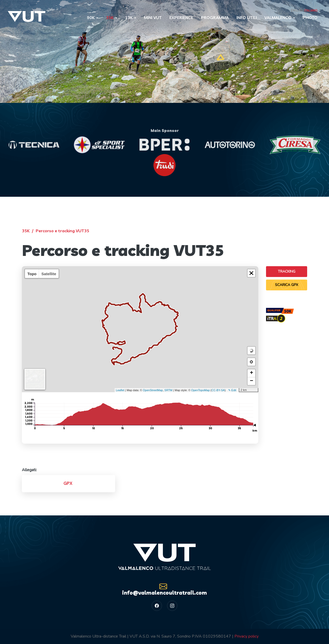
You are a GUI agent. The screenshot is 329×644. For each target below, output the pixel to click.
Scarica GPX (287, 285)
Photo (310, 17)
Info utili (247, 17)
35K (112, 17)
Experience (181, 17)
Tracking (287, 271)
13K (131, 17)
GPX (68, 483)
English (297, 11)
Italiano (311, 11)
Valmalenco (280, 17)
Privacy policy (246, 636)
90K (93, 17)
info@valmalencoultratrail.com (164, 589)
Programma (215, 17)
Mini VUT (153, 17)
